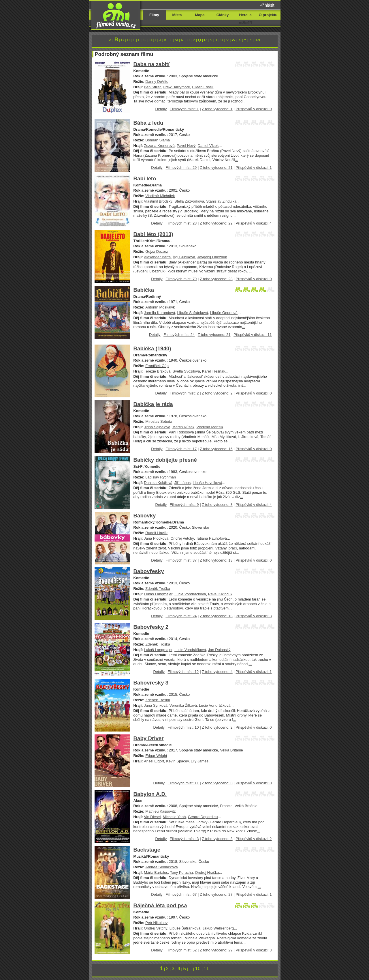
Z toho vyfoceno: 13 (216, 560)
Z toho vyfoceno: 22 (216, 223)
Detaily (161, 109)
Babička (144, 290)
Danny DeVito (157, 82)
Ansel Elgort (154, 761)
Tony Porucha (181, 873)
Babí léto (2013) (153, 234)
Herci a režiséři (245, 19)
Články (223, 15)
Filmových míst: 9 (184, 505)
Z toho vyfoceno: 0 (217, 783)
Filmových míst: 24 (179, 335)
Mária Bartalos (156, 873)
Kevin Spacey (177, 761)
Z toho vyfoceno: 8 (217, 505)
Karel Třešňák (214, 371)
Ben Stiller (152, 87)
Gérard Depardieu (203, 817)
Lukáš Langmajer (158, 594)
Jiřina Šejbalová (157, 427)
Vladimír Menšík (210, 427)
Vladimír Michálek (160, 196)
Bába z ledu (148, 123)
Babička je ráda (153, 404)
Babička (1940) (152, 348)
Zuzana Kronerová (159, 146)
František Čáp (157, 366)
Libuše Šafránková (192, 313)
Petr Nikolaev (156, 923)
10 (198, 969)
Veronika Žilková (183, 705)
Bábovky (145, 516)
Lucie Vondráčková (190, 594)
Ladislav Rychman (161, 477)
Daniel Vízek (208, 146)
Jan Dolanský (219, 650)
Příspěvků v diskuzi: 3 (254, 616)
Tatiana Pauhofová (211, 538)
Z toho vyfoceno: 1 (217, 109)
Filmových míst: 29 (181, 168)
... (244, 101)
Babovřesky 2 (151, 627)
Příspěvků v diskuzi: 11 (253, 335)
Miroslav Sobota (159, 421)
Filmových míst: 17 (181, 449)
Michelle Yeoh (174, 817)
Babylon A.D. (150, 794)
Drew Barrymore (176, 87)
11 (206, 969)
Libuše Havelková (207, 483)
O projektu (268, 15)
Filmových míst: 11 (183, 783)
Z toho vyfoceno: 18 (216, 616)
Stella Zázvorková (189, 201)
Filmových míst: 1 (184, 109)
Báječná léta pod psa (160, 905)
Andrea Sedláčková (161, 867)
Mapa (200, 15)
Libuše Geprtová (224, 313)
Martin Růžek (183, 427)
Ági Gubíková (184, 257)
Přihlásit (267, 5)
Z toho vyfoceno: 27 (216, 894)
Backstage (147, 850)
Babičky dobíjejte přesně (165, 460)
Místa (177, 15)
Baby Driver (149, 738)
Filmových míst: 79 (181, 279)
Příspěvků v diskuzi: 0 (254, 109)
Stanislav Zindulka (221, 201)
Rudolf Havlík (156, 533)
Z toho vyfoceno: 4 (217, 672)
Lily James (200, 761)
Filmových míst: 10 (183, 727)
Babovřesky (149, 571)
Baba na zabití (152, 64)
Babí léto (145, 178)
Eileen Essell (203, 87)
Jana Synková (156, 705)
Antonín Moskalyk (160, 307)
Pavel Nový (186, 146)
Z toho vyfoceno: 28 (216, 279)
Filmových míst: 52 (181, 950)
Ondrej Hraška (207, 873)
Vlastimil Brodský (158, 201)
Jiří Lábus (182, 483)
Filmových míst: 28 (181, 223)
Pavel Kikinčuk (220, 594)
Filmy (154, 15)
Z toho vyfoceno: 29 (216, 950)
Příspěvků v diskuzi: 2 (254, 839)
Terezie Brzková (157, 371)
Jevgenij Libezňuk (212, 257)
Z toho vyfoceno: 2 (217, 393)
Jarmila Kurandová (159, 313)
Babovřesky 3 (151, 683)
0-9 (257, 40)
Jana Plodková (156, 538)
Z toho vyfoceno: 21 (216, 168)
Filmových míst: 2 (184, 393)
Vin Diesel (152, 817)
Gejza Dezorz (157, 251)
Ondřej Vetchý (182, 538)
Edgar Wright (156, 756)
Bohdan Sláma (158, 140)
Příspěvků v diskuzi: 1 (254, 168)
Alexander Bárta (157, 257)
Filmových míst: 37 (181, 560)
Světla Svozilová (186, 371)
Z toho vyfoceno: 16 (216, 449)
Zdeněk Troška (158, 589)
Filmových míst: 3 (184, 839)
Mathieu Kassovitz (160, 811)
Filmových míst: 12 (183, 672)
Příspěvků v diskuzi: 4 (254, 223)
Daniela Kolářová (158, 483)
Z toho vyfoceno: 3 (217, 839)
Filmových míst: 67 (181, 894)
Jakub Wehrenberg (218, 928)
